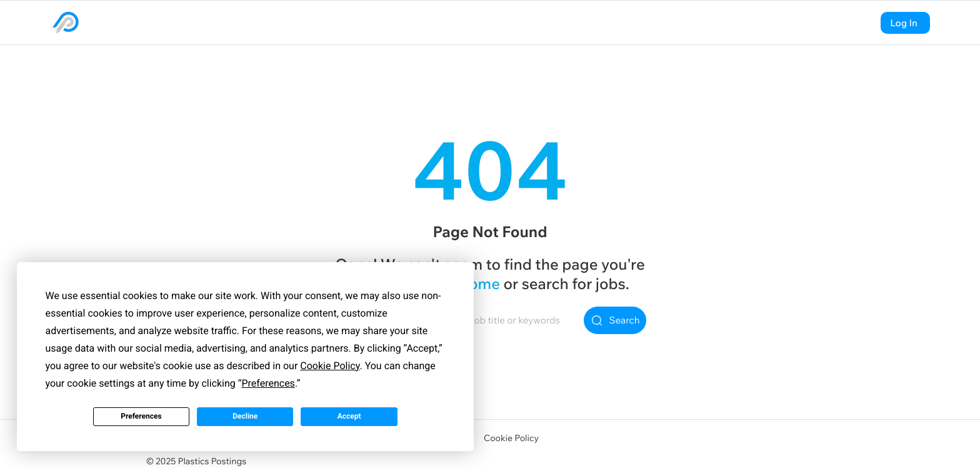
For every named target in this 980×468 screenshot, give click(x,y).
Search (615, 320)
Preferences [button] (268, 383)
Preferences (141, 416)
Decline (245, 416)
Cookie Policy (511, 438)
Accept (349, 416)
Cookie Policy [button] (330, 366)
